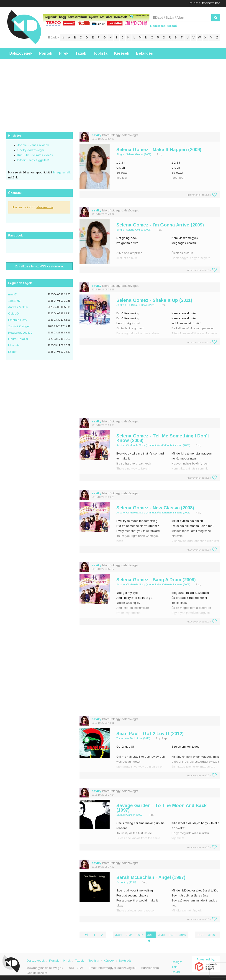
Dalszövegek (21, 53)
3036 (140, 935)
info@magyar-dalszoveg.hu (117, 968)
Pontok (46, 53)
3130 (212, 935)
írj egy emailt (61, 172)
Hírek (64, 53)
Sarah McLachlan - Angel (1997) (151, 877)
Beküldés (144, 53)
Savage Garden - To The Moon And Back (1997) (162, 808)
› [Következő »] (151, 941)
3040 (183, 935)
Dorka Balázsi (18, 339)
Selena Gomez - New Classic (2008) (155, 508)
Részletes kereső (163, 26)
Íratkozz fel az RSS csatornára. (39, 266)
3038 (161, 935)
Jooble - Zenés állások (33, 145)
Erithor (12, 352)
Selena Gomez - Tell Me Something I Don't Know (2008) (163, 438)
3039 (172, 935)
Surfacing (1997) (126, 882)
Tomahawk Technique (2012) (133, 738)
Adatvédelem (150, 968)
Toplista (100, 53)
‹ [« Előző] (88, 935)
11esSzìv (14, 301)
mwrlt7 (12, 294)
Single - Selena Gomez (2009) (134, 154)
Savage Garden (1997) (130, 815)
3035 (129, 935)
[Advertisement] (113, 91)
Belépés (195, 3)
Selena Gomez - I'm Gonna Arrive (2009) (160, 225)
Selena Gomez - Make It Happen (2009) (159, 150)
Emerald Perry (18, 320)
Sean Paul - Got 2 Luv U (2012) (150, 734)
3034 (118, 935)
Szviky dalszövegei (31, 150)
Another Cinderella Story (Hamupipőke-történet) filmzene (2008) (153, 445)
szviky (96, 135)
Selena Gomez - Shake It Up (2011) (154, 300)
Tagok (81, 53)
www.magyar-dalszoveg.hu (45, 968)
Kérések (122, 53)
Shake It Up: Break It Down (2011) (136, 305)
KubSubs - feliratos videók (35, 155)
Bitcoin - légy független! (33, 160)
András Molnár (18, 307)
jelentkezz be (45, 207)
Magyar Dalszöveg (24, 27)
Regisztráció (211, 3)
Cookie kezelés (37, 973)
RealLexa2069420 (20, 333)
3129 (201, 935)
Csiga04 (14, 314)
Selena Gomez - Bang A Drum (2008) (156, 580)
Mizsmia (14, 345)
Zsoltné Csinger (19, 326)
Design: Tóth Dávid (177, 964)
